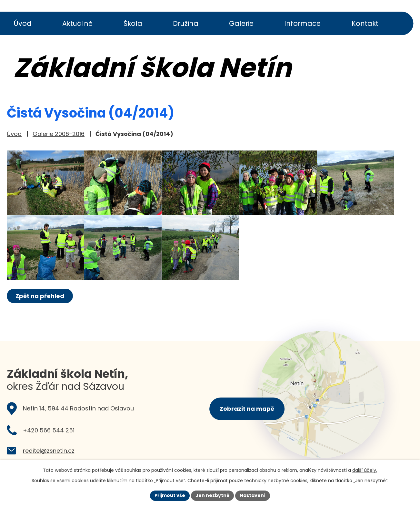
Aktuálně (77, 23)
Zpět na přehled (40, 296)
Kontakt (365, 23)
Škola (133, 23)
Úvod (23, 23)
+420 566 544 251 (49, 430)
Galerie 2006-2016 (59, 134)
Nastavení (253, 495)
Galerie (241, 23)
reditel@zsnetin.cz (49, 451)
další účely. (365, 470)
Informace (302, 23)
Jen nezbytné (212, 495)
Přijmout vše (170, 495)
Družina (186, 23)
